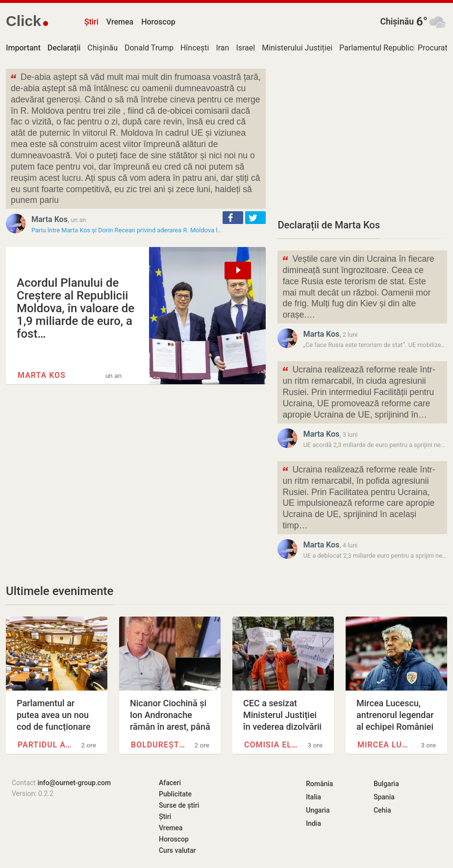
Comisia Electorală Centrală (272, 745)
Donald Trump (149, 48)
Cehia (382, 810)
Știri (91, 22)
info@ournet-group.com (74, 783)
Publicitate (175, 794)
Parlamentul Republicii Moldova (394, 48)
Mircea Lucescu (385, 745)
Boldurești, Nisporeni (158, 745)
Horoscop (158, 22)
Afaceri (170, 783)
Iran (222, 48)
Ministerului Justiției (297, 48)
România (319, 784)
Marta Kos (50, 219)
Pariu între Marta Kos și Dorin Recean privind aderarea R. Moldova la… (128, 230)
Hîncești (195, 48)
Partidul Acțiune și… (45, 745)
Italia (314, 797)
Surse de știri (179, 805)
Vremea (120, 22)
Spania (384, 797)
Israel (245, 48)
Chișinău (397, 22)
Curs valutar (177, 850)
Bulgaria (386, 784)
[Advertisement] (362, 137)
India (314, 823)
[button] (233, 218)
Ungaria (318, 810)
